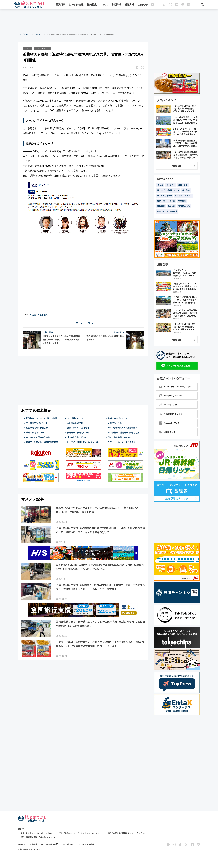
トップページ (24, 35)
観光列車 (186, 190)
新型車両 (161, 206)
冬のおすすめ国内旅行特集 (38, 437)
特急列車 (182, 201)
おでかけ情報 (76, 5)
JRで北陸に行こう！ (76, 418)
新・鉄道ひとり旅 (165, 196)
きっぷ (160, 185)
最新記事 (60, 5)
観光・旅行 (162, 201)
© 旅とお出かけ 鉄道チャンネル (29, 849)
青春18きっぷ (184, 206)
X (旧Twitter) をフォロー (172, 414)
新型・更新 (183, 185)
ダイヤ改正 (171, 185)
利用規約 (22, 845)
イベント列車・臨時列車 (167, 211)
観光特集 (92, 5)
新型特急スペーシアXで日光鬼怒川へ (42, 418)
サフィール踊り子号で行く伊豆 (122, 442)
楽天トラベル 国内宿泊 (78, 428)
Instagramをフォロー (170, 396)
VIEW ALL (177, 166)
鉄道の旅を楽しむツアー (119, 418)
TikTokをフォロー (169, 405)
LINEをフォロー (168, 432)
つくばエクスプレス (183, 196)
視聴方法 (129, 5)
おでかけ (172, 206)
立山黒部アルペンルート (37, 423)
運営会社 (33, 845)
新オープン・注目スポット (168, 190)
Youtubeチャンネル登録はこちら (175, 387)
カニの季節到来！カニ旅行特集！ (123, 428)
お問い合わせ (68, 845)
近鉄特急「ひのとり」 (118, 423)
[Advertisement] (109, 21)
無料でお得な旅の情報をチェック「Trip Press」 (127, 833)
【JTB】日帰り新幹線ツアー (80, 437)
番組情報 (116, 5)
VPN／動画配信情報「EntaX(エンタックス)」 (39, 837)
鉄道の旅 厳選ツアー (35, 432)
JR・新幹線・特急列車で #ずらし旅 (124, 432)
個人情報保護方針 (49, 845)
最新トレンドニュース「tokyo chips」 (37, 833)
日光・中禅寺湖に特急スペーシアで (124, 437)
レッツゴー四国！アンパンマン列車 (83, 442)
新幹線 (172, 201)
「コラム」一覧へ (83, 323)
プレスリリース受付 (86, 845)
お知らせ (143, 5)
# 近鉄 (33, 314)
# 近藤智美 (43, 314)
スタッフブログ (43, 48)
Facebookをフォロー (170, 423)
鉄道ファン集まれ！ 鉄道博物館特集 (42, 442)
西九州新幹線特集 (75, 423)
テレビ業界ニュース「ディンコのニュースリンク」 (80, 833)
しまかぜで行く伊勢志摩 (37, 428)
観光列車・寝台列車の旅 (78, 432)
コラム (104, 5)
